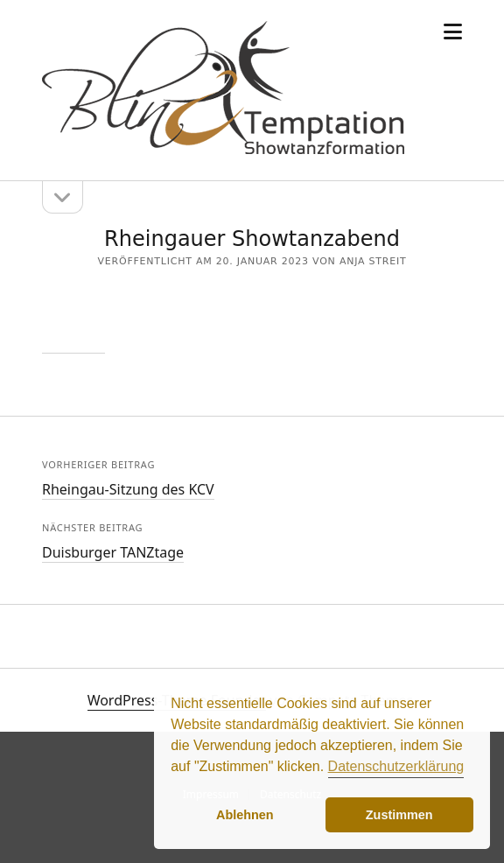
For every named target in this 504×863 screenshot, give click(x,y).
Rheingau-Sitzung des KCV (128, 489)
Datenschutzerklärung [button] (396, 766)
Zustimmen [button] (399, 815)
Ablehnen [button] (245, 815)
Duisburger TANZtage (113, 552)
